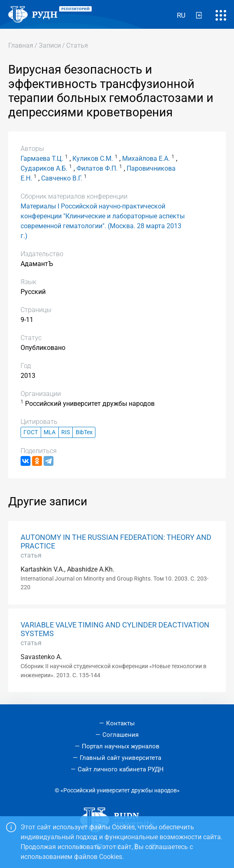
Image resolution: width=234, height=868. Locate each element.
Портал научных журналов (121, 746)
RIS (66, 432)
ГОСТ (31, 432)
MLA (50, 432)
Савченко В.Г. (62, 178)
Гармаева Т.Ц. (42, 159)
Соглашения (120, 735)
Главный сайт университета (120, 758)
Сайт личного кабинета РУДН (121, 769)
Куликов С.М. (93, 159)
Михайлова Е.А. (146, 159)
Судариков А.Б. (44, 168)
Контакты (120, 723)
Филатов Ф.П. (97, 168)
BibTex (84, 432)
